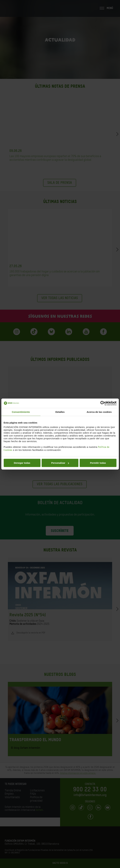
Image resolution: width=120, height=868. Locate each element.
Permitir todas (98, 463)
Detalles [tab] (60, 412)
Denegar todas (22, 463)
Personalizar (60, 463)
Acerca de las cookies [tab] (99, 412)
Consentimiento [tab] (21, 412)
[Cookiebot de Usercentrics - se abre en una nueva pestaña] (103, 403)
